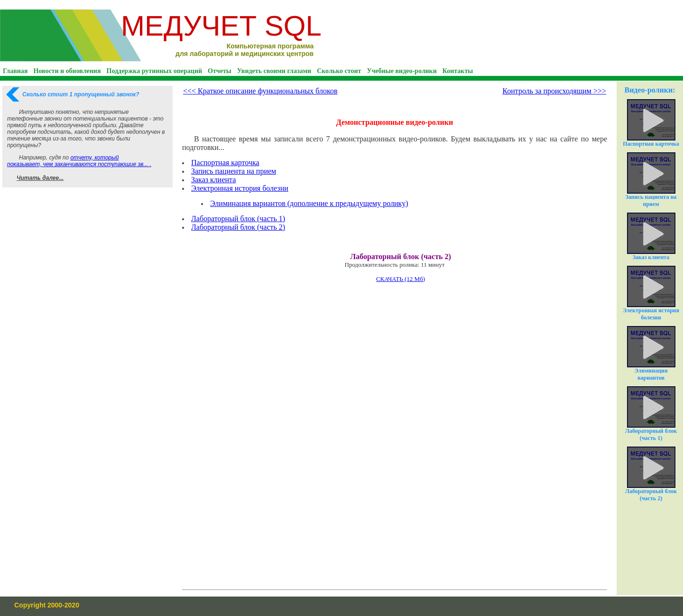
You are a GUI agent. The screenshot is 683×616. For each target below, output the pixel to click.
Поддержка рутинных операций (155, 71)
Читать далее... (40, 178)
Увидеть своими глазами (274, 71)
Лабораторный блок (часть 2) (651, 474)
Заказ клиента (213, 180)
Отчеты (220, 71)
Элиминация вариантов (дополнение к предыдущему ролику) (309, 203)
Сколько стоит (339, 71)
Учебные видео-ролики (401, 71)
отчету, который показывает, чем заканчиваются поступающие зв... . (79, 161)
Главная (15, 71)
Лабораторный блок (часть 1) (651, 414)
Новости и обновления (67, 71)
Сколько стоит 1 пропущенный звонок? (81, 94)
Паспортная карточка (225, 163)
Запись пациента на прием (234, 171)
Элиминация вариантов (651, 354)
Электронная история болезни (240, 188)
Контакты (458, 71)
